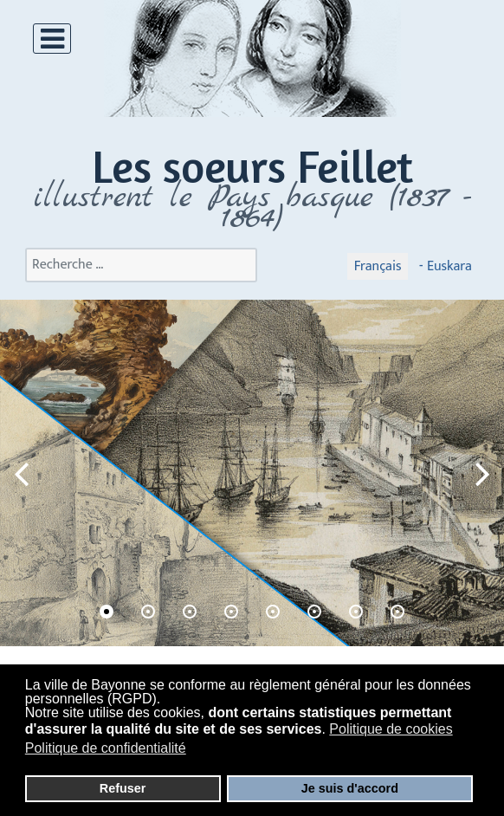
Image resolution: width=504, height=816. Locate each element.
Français (378, 266)
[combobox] (141, 265)
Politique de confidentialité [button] (106, 748)
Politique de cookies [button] (391, 729)
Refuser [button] (123, 788)
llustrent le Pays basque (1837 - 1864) (257, 208)
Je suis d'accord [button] (350, 788)
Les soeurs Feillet (252, 166)
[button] (483, 473)
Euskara (447, 266)
